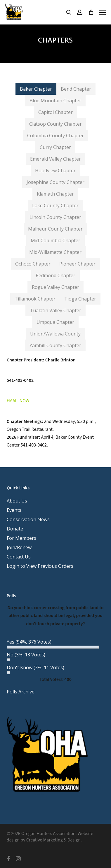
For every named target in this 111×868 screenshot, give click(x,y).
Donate (15, 529)
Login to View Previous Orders (40, 566)
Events (14, 510)
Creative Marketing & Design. (54, 840)
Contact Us (19, 557)
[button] (103, 12)
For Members (21, 538)
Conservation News (28, 519)
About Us (17, 501)
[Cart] (91, 12)
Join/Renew (19, 547)
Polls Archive (21, 692)
